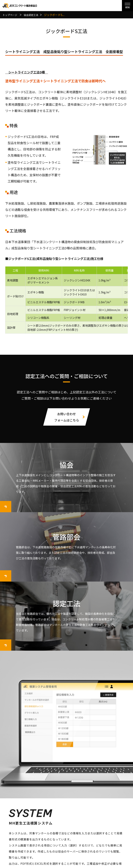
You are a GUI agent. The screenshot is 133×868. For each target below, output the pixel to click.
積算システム (104, 812)
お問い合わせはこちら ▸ (30, 802)
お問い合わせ (104, 823)
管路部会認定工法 (65, 835)
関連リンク (103, 835)
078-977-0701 (32, 793)
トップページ (27, 812)
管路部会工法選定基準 (67, 841)
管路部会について (28, 841)
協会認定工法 (63, 817)
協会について (27, 823)
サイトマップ (104, 841)
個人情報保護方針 (105, 829)
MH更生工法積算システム (66, 739)
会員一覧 (24, 829)
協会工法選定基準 (65, 823)
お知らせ (101, 817)
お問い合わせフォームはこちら (67, 417)
